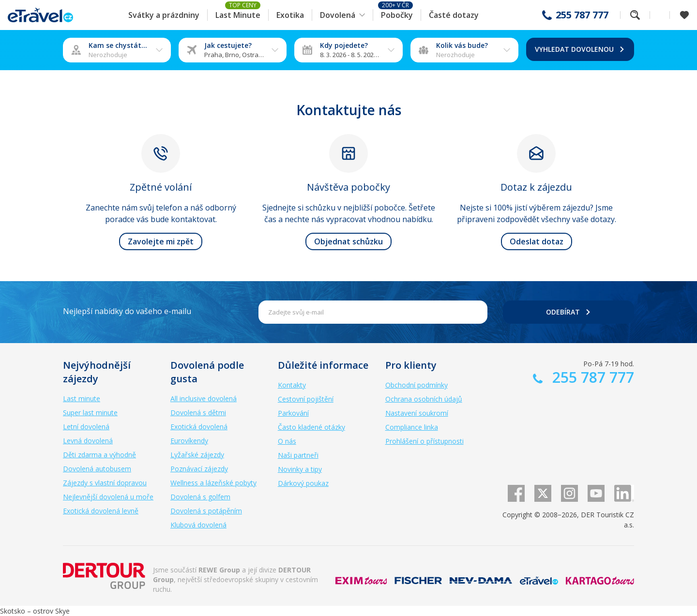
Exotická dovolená (199, 427)
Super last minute (90, 413)
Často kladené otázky (311, 427)
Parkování (293, 413)
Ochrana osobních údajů (424, 399)
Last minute (82, 398)
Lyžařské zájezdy (197, 455)
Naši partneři (298, 455)
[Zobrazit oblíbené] (684, 15)
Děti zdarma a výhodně (99, 455)
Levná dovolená (88, 441)
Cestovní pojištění (306, 399)
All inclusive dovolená (204, 398)
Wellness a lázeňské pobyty (213, 483)
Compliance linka (412, 427)
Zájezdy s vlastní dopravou (105, 483)
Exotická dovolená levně (101, 511)
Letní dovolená (86, 427)
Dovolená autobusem (97, 469)
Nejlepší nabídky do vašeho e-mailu (127, 311)
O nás (287, 441)
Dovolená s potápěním (206, 511)
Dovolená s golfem (200, 497)
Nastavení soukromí (417, 413)
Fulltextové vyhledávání (635, 15)
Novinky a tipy (300, 469)
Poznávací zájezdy (199, 469)
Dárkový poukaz (303, 483)
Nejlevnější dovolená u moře (108, 497)
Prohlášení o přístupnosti (424, 441)
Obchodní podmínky (417, 385)
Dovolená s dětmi (198, 413)
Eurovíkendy (189, 441)
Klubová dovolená (198, 525)
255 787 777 (582, 15)
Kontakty (292, 385)
